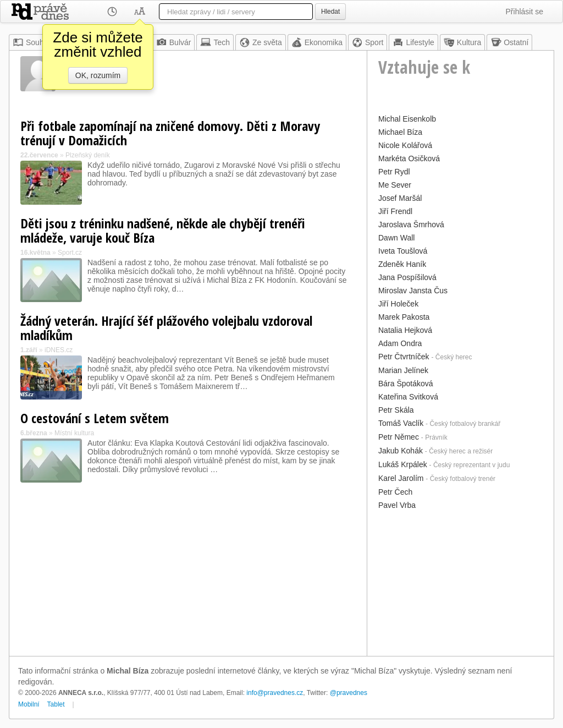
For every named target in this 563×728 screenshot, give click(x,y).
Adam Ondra (400, 343)
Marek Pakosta (404, 317)
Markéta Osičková (409, 158)
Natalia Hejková (405, 330)
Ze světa (261, 42)
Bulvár (174, 42)
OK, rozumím (98, 75)
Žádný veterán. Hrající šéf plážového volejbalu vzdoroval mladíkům (166, 328)
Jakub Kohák (401, 451)
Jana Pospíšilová (407, 277)
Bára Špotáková (406, 384)
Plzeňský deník (88, 155)
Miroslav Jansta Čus (413, 291)
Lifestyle (413, 42)
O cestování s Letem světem (95, 418)
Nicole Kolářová (405, 145)
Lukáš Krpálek (403, 464)
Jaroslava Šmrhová (411, 225)
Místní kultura (74, 433)
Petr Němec (399, 437)
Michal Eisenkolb (407, 119)
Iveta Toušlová (403, 251)
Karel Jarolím (401, 478)
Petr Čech (395, 492)
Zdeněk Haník (402, 264)
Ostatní (509, 42)
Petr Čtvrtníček (404, 357)
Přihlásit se (525, 12)
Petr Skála (396, 410)
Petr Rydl (394, 172)
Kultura (462, 42)
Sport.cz (70, 253)
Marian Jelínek (403, 370)
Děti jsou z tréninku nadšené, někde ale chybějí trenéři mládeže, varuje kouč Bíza (163, 230)
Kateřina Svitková (408, 397)
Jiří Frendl (395, 211)
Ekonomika (317, 42)
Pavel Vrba (397, 505)
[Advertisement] (460, 582)
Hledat (330, 12)
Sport (368, 42)
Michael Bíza (400, 132)
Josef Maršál (400, 198)
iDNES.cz (59, 350)
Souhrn (32, 42)
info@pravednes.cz (275, 693)
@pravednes (349, 693)
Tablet (56, 704)
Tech (215, 42)
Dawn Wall (396, 238)
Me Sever (395, 185)
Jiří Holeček (398, 304)
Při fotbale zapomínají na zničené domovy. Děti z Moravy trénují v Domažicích (170, 133)
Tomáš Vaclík (401, 423)
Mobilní (29, 704)
